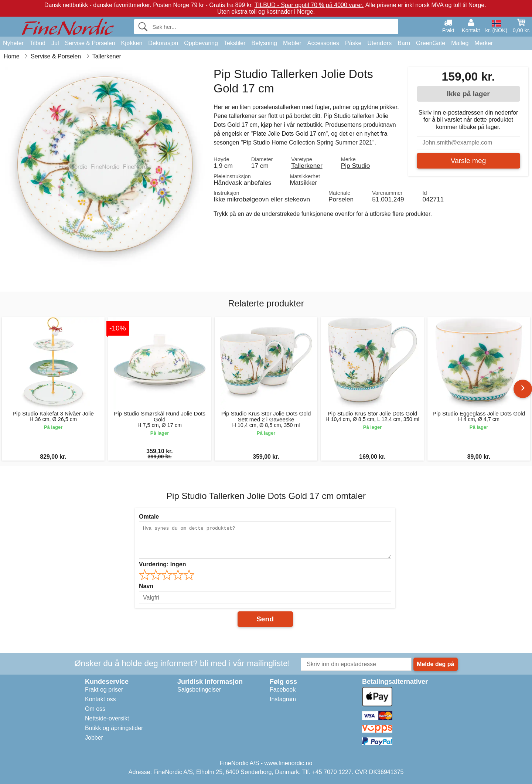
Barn (404, 43)
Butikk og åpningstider (114, 728)
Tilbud (37, 43)
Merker (484, 43)
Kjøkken (132, 43)
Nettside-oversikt (107, 718)
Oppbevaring (201, 43)
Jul (55, 43)
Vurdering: (162, 564)
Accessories (323, 43)
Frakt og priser (104, 690)
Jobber (94, 738)
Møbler (292, 43)
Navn (146, 586)
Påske (353, 43)
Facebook (283, 690)
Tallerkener (307, 166)
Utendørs (379, 43)
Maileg (460, 43)
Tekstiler (235, 43)
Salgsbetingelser (199, 690)
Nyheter (13, 43)
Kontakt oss (100, 699)
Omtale (149, 517)
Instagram (283, 699)
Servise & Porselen (90, 43)
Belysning (264, 43)
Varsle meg (468, 161)
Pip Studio (356, 166)
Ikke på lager (468, 94)
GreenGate (431, 43)
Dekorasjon (163, 43)
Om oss (95, 709)
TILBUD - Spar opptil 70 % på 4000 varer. (309, 5)
